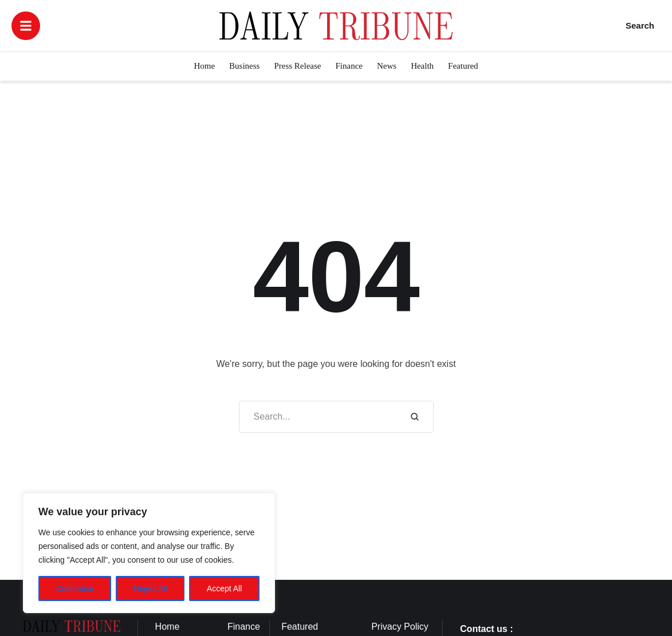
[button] (26, 26)
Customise (75, 588)
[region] (149, 553)
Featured (300, 627)
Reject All (150, 588)
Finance (244, 627)
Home (168, 627)
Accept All (224, 588)
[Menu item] (204, 66)
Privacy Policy (400, 627)
